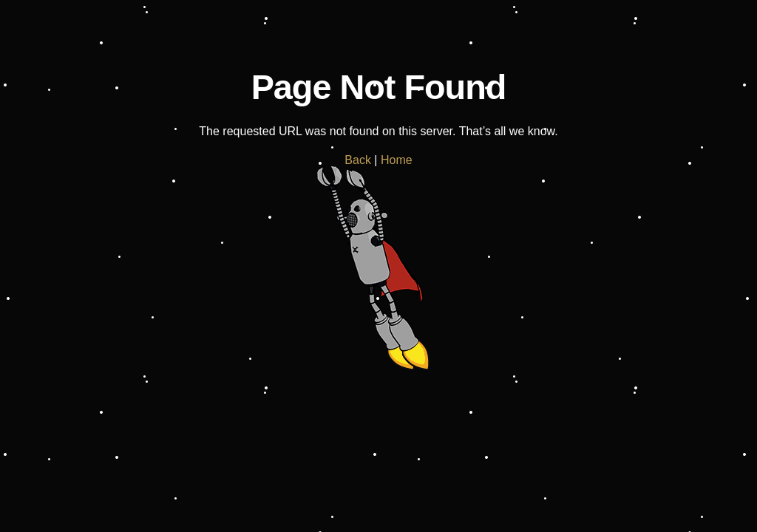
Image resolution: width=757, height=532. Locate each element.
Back (358, 160)
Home (397, 160)
